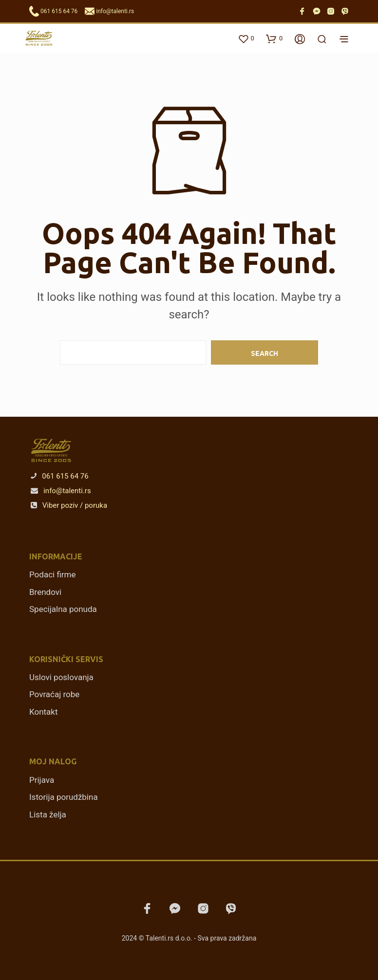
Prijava (42, 780)
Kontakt (44, 712)
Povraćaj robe (54, 694)
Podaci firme (53, 574)
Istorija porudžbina (64, 797)
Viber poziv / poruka (69, 505)
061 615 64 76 (59, 11)
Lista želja (48, 814)
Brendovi (45, 592)
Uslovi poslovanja (61, 677)
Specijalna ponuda (63, 609)
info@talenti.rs (115, 11)
